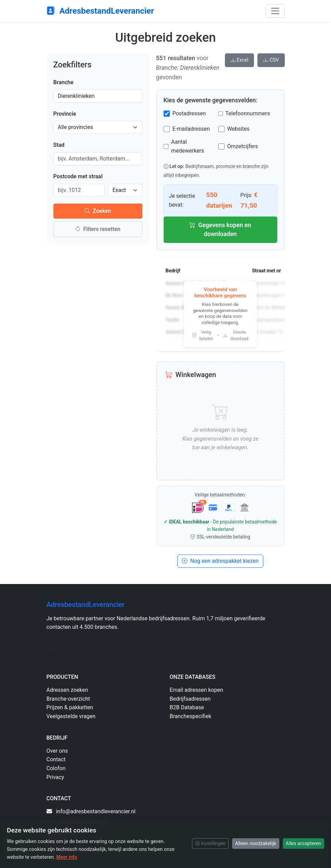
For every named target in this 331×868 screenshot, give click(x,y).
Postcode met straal (78, 176)
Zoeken (98, 211)
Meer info (67, 857)
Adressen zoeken (67, 690)
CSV (271, 60)
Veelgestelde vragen (71, 716)
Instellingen (210, 843)
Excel (240, 60)
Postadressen (189, 113)
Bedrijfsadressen (190, 699)
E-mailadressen (191, 129)
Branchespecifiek (191, 716)
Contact (56, 759)
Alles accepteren (303, 843)
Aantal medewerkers (188, 146)
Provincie (65, 114)
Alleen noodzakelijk (256, 843)
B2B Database (187, 707)
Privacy (55, 777)
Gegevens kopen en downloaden (220, 230)
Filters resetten (98, 229)
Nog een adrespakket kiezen (220, 561)
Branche (63, 82)
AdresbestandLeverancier (100, 11)
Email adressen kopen (196, 690)
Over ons (57, 751)
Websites (239, 129)
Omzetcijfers (243, 146)
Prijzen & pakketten (70, 707)
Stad (59, 145)
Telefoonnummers (248, 113)
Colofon (56, 768)
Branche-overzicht (68, 699)
